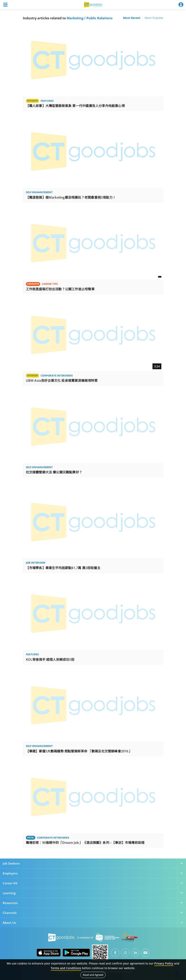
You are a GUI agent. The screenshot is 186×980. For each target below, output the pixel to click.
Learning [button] (93, 893)
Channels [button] (93, 913)
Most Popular (154, 18)
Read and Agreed (93, 975)
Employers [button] (93, 873)
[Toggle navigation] (5, 5)
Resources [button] (93, 903)
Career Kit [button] (93, 883)
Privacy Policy (164, 963)
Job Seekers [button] (93, 863)
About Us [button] (93, 923)
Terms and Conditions (66, 968)
